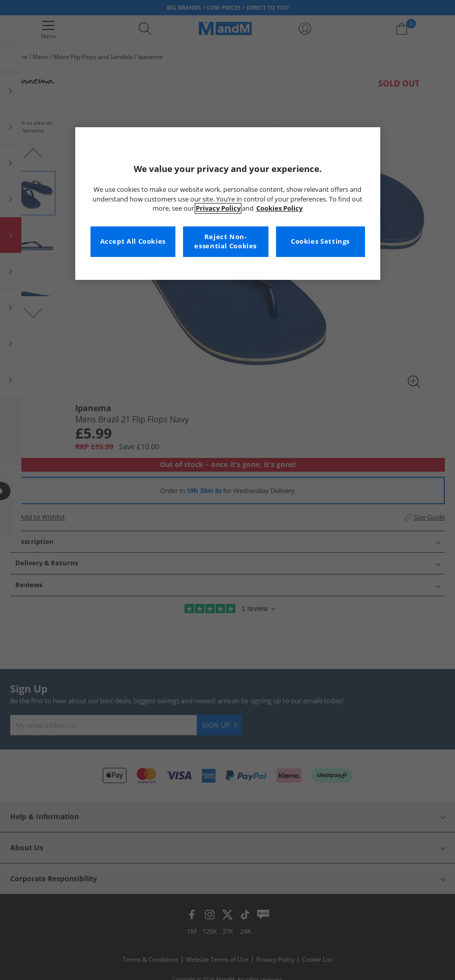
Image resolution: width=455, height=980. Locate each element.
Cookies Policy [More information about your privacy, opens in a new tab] (279, 208)
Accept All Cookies (133, 241)
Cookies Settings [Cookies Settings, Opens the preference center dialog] (320, 241)
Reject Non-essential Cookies (225, 241)
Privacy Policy (218, 208)
